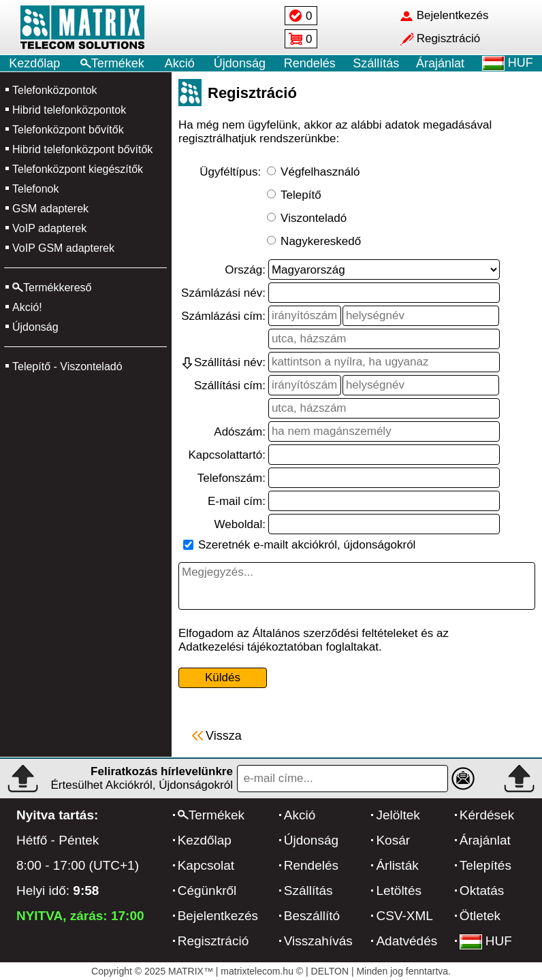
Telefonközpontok (55, 90)
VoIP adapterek (49, 228)
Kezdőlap (34, 63)
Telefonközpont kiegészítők (78, 169)
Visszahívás (318, 941)
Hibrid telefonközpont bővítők (82, 149)
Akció (180, 63)
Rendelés (310, 63)
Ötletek (480, 916)
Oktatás (482, 891)
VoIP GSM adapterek (63, 248)
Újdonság (240, 63)
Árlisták (397, 865)
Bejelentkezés (218, 916)
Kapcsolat (206, 865)
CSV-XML (404, 916)
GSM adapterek (50, 209)
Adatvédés (406, 941)
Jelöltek (398, 815)
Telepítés (485, 865)
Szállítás (376, 63)
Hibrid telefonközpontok (69, 110)
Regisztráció (213, 941)
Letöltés (399, 891)
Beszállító (312, 916)
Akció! (27, 307)
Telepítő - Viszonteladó (67, 366)
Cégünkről (207, 891)
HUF (486, 941)
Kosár (393, 840)
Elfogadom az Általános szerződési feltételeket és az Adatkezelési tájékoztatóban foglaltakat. (314, 640)
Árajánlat (440, 63)
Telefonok (36, 189)
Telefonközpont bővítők (68, 130)
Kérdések (487, 815)
